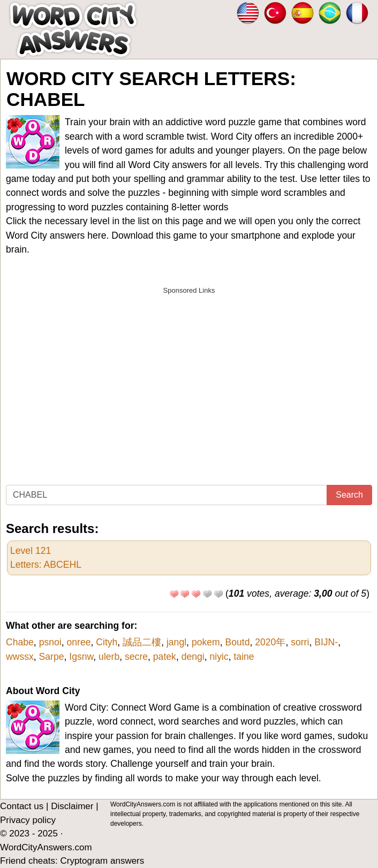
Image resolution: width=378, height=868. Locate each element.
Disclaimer (72, 806)
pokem (206, 642)
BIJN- (326, 642)
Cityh (107, 642)
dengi (193, 657)
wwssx (20, 657)
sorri (300, 642)
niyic (219, 657)
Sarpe (52, 657)
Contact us (22, 806)
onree (78, 642)
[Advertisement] (189, 375)
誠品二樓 (142, 642)
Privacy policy (28, 820)
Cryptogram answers (102, 861)
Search (349, 495)
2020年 (270, 642)
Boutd (237, 642)
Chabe (20, 642)
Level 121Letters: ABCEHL (46, 558)
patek (165, 657)
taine (244, 657)
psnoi (50, 642)
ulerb (109, 657)
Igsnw (81, 657)
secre (136, 657)
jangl (176, 642)
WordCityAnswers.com (46, 847)
